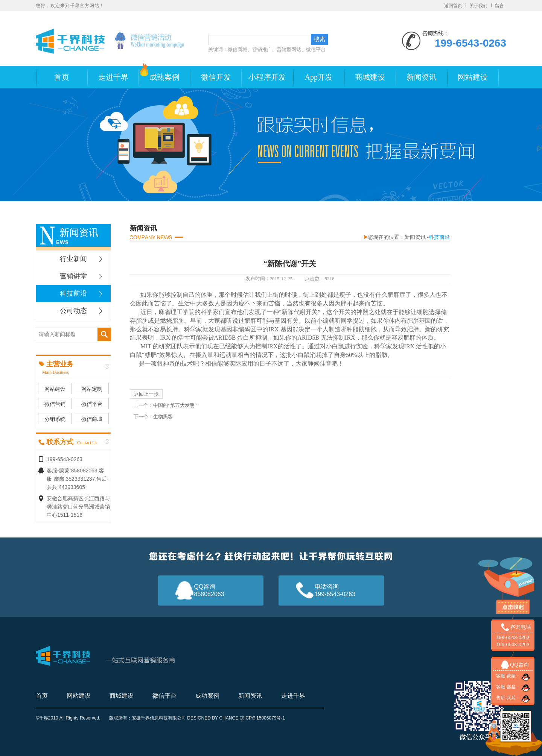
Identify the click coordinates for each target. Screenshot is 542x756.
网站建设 (473, 77)
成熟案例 (164, 77)
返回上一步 (146, 394)
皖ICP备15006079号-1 (262, 718)
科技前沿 (73, 293)
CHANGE (229, 718)
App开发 (319, 77)
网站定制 (92, 389)
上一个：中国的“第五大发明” (165, 405)
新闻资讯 (422, 77)
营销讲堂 (73, 276)
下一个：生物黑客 (153, 417)
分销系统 (55, 419)
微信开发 (216, 77)
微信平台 (92, 404)
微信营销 (55, 404)
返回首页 (453, 6)
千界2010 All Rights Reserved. (70, 718)
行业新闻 (73, 259)
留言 (499, 6)
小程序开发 (267, 77)
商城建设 (370, 77)
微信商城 (92, 419)
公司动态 (73, 311)
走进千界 (113, 77)
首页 (62, 77)
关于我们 (478, 6)
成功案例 (207, 696)
